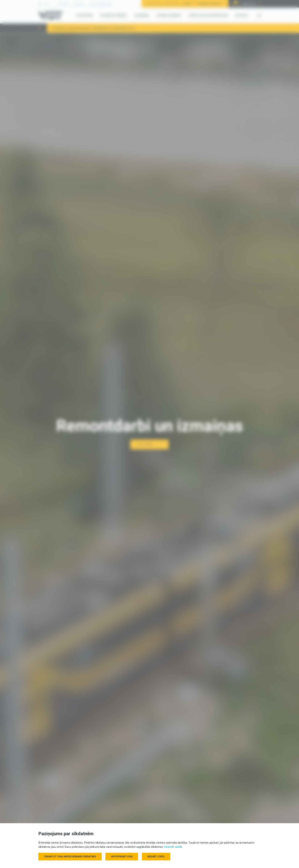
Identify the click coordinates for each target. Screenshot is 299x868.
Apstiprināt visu (122, 857)
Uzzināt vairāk (173, 847)
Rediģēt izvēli (156, 857)
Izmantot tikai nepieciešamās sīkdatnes (70, 857)
